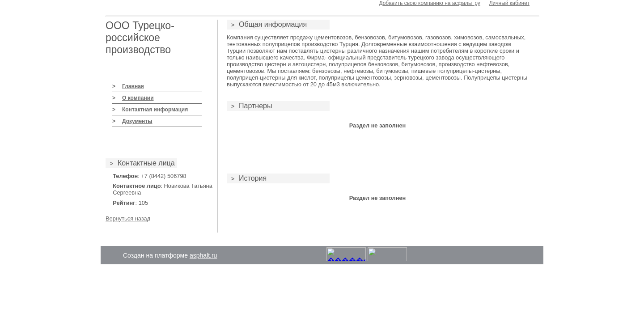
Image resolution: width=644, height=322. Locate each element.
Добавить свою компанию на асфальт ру (429, 3)
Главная (133, 86)
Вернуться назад (128, 218)
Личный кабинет (509, 3)
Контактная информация (155, 110)
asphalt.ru (203, 255)
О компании (138, 98)
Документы (137, 121)
